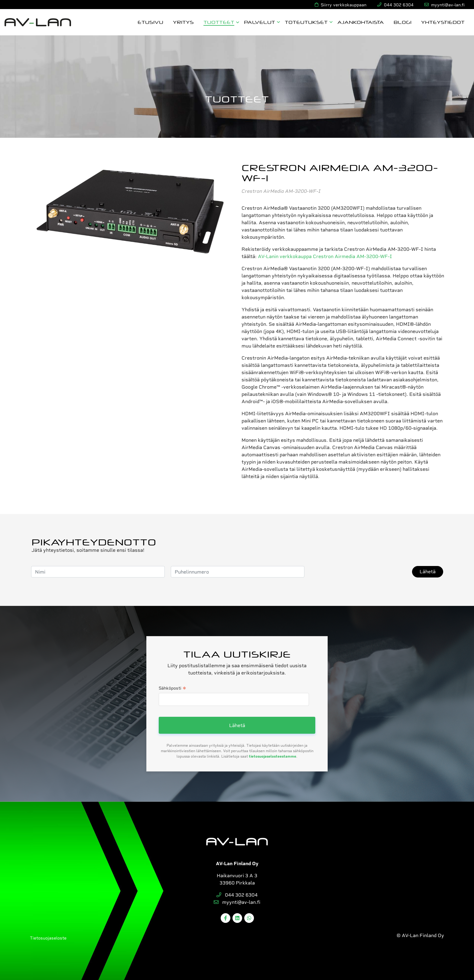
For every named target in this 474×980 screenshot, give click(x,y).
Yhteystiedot (443, 22)
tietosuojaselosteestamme (273, 756)
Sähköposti (172, 689)
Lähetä (428, 572)
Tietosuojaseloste (48, 938)
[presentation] (356, 572)
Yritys (183, 22)
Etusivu (150, 22)
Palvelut (260, 22)
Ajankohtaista (361, 22)
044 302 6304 (237, 895)
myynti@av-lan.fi (237, 902)
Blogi (403, 22)
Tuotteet (219, 22)
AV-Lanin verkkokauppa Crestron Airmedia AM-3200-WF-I (325, 256)
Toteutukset (306, 22)
